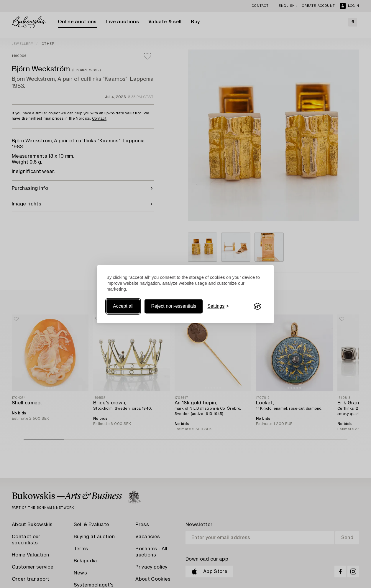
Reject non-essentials (174, 306)
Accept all (123, 306)
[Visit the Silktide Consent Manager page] (257, 307)
